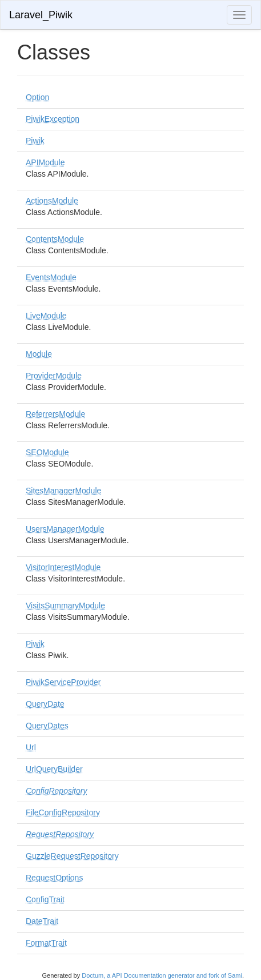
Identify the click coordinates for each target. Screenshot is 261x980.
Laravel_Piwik (41, 15)
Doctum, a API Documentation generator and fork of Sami (162, 975)
